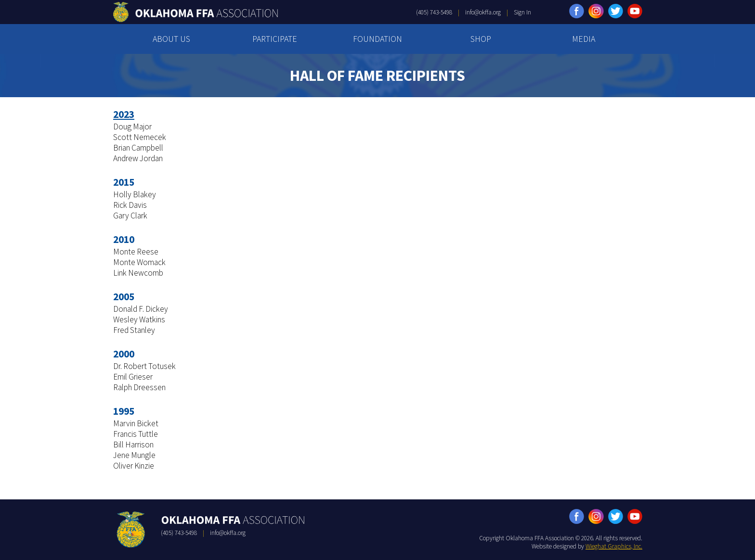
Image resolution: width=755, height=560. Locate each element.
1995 (124, 411)
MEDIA (584, 39)
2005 (124, 297)
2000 (124, 354)
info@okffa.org (483, 12)
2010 (124, 239)
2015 (124, 182)
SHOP (481, 39)
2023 (124, 114)
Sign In (522, 12)
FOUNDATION (377, 39)
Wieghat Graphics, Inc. (614, 546)
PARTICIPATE (275, 39)
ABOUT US (171, 39)
